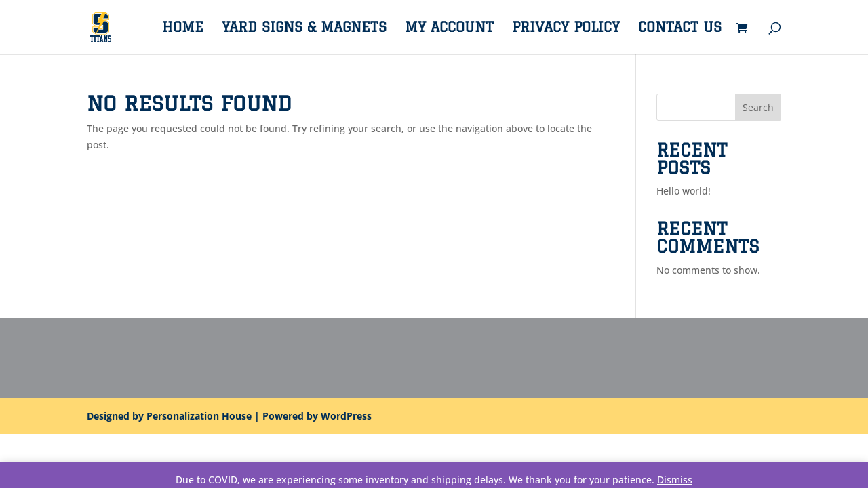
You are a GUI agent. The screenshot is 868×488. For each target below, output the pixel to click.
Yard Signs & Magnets (304, 28)
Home (183, 28)
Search (758, 107)
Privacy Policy (566, 28)
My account (449, 28)
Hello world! (684, 191)
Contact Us (680, 28)
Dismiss (675, 480)
